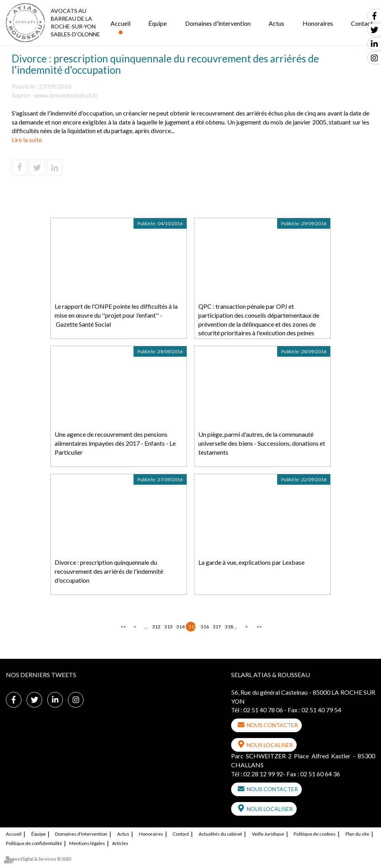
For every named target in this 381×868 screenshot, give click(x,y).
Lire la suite (27, 140)
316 (204, 627)
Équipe (158, 23)
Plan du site (357, 834)
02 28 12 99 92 (263, 774)
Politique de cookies (315, 834)
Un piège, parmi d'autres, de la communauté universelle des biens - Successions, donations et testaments (262, 443)
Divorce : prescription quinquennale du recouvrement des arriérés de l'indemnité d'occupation (109, 571)
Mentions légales (87, 843)
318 (228, 627)
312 (156, 627)
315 (192, 627)
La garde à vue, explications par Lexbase (251, 562)
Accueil (120, 23)
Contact (181, 834)
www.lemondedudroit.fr (66, 95)
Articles (120, 843)
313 (168, 627)
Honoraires (318, 23)
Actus (276, 23)
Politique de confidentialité (34, 843)
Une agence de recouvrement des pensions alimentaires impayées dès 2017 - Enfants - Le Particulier (115, 443)
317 (216, 627)
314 (180, 627)
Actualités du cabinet (220, 834)
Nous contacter (272, 725)
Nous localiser (270, 745)
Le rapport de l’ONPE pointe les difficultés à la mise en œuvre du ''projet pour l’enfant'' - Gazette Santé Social (116, 315)
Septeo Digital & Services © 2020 (38, 859)
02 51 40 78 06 (263, 710)
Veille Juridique (268, 834)
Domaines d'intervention (218, 23)
